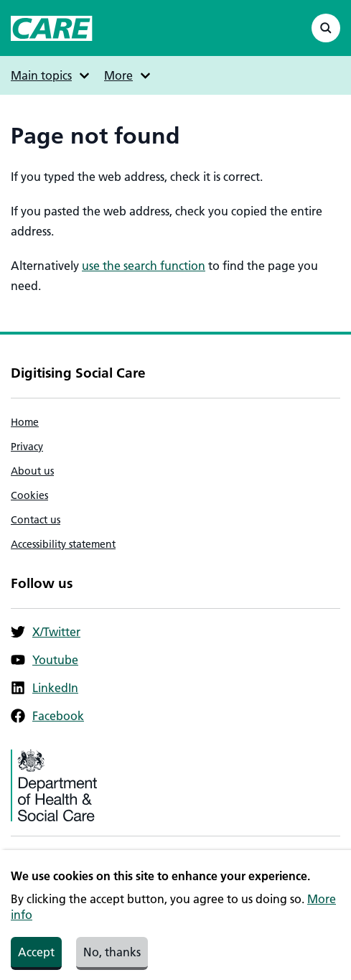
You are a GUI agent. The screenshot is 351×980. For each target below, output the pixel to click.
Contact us (36, 520)
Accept (36, 960)
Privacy (27, 447)
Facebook (47, 716)
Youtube (45, 660)
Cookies (29, 495)
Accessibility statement (63, 544)
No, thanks (112, 960)
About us (32, 471)
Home (25, 422)
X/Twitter (46, 632)
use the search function (144, 266)
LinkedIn (45, 688)
